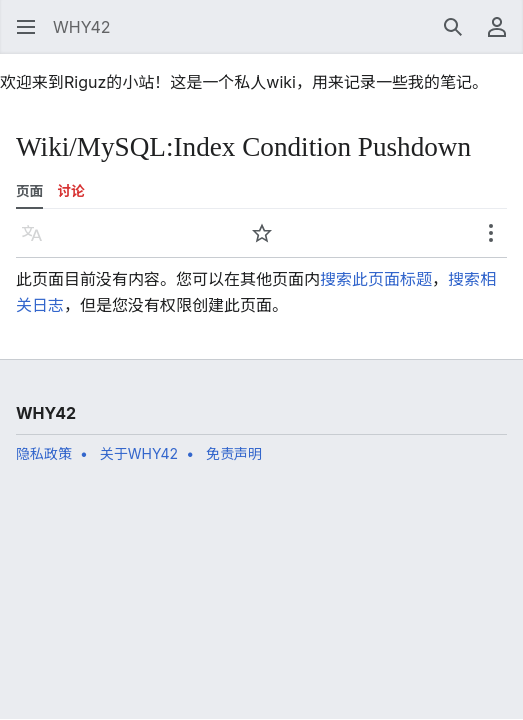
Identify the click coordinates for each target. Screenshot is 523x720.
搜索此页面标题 (376, 279)
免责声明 (234, 453)
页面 (29, 191)
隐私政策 (44, 453)
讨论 (71, 191)
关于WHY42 (139, 453)
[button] (26, 27)
